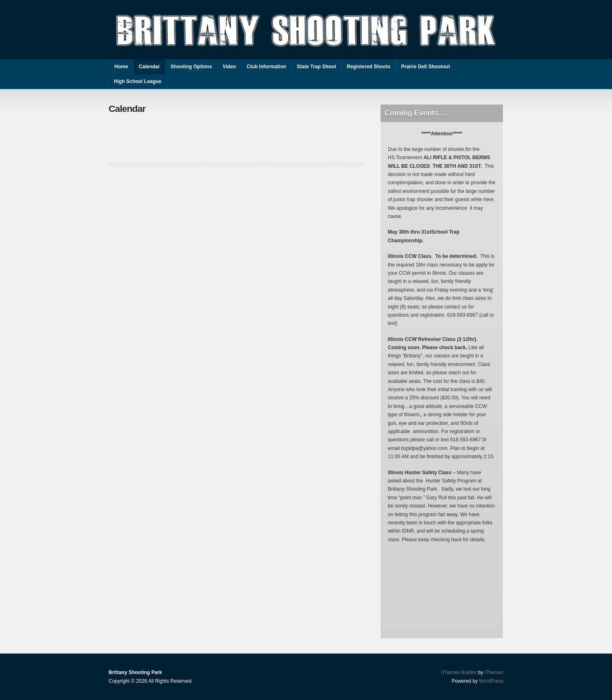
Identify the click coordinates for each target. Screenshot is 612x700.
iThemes (494, 672)
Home (121, 67)
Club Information (267, 67)
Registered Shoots (369, 67)
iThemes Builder (459, 672)
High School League (138, 81)
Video (229, 67)
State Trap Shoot (316, 67)
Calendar (149, 67)
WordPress (491, 681)
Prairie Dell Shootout (425, 67)
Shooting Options (191, 67)
